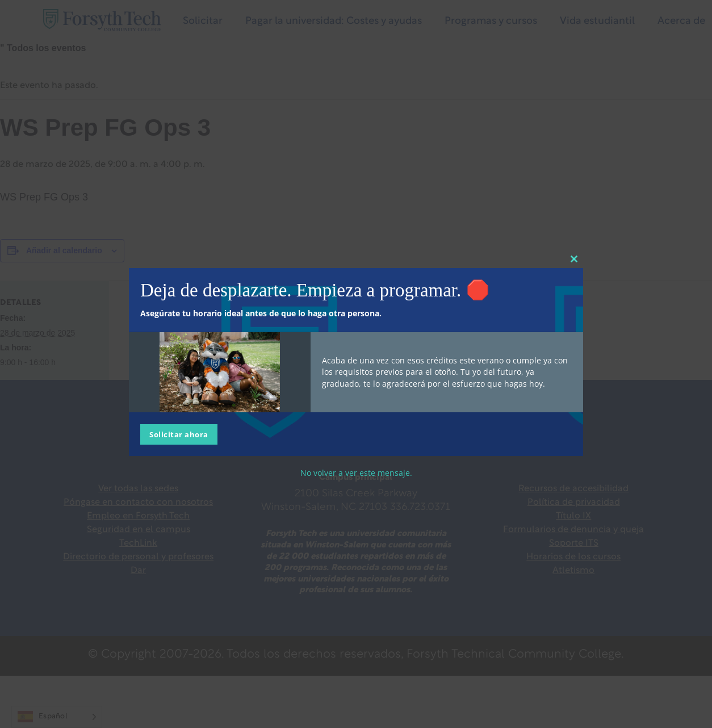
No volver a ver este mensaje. (356, 472)
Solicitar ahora (179, 434)
